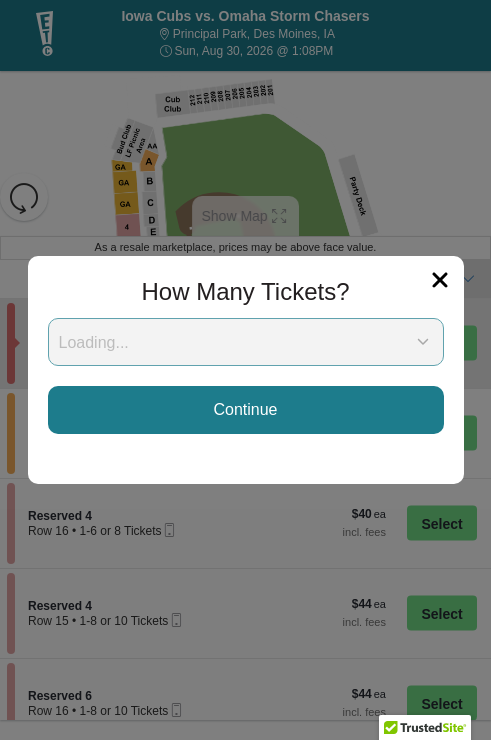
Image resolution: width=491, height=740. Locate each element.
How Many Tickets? (245, 291)
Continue (245, 409)
